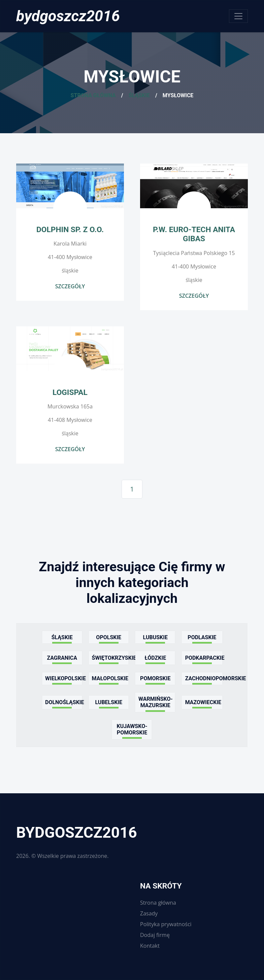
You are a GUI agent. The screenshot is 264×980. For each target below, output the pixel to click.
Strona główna (93, 95)
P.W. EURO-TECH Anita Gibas (194, 234)
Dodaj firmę (155, 935)
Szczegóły (70, 286)
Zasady (149, 913)
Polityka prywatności (166, 924)
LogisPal (70, 392)
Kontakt (150, 946)
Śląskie (139, 95)
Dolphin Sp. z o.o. (70, 230)
